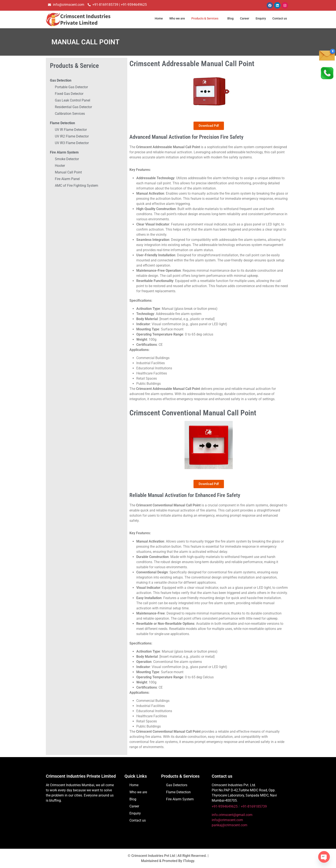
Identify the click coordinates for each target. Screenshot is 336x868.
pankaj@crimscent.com (229, 825)
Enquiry (260, 18)
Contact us (279, 18)
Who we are (173, 18)
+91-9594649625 (225, 806)
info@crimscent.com (227, 820)
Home (154, 18)
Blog (229, 18)
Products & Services (202, 18)
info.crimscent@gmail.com (232, 815)
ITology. (189, 861)
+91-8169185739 (254, 806)
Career (243, 18)
